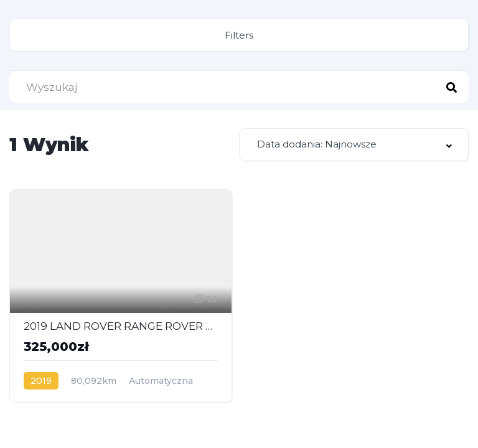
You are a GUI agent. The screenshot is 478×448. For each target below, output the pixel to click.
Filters (239, 35)
